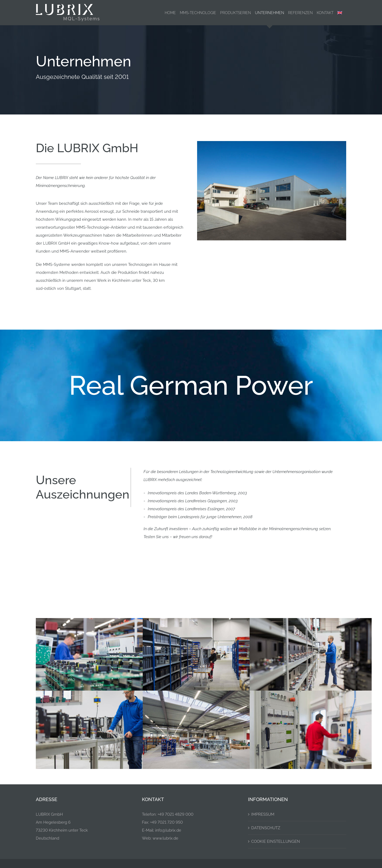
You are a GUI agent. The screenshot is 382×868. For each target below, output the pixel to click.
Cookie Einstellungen (276, 841)
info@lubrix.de (168, 830)
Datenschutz (266, 828)
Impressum (263, 814)
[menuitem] (340, 13)
